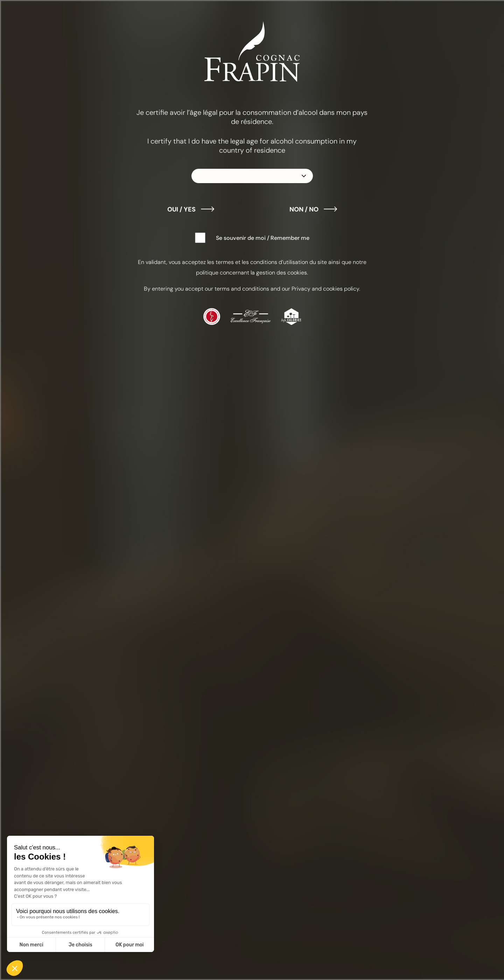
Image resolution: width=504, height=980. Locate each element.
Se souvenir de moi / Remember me (263, 238)
